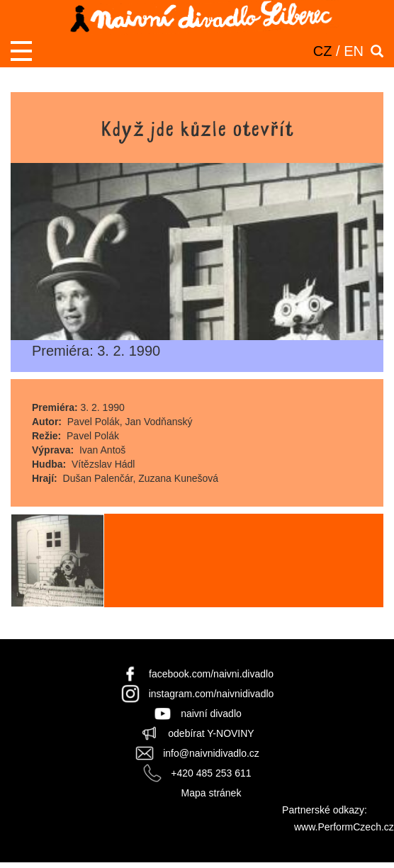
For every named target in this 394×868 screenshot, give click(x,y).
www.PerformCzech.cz (344, 827)
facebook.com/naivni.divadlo (211, 674)
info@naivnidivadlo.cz (211, 753)
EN (354, 51)
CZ (323, 51)
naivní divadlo (211, 714)
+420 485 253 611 (211, 773)
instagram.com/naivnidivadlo (212, 694)
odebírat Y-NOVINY (211, 733)
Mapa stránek (212, 793)
